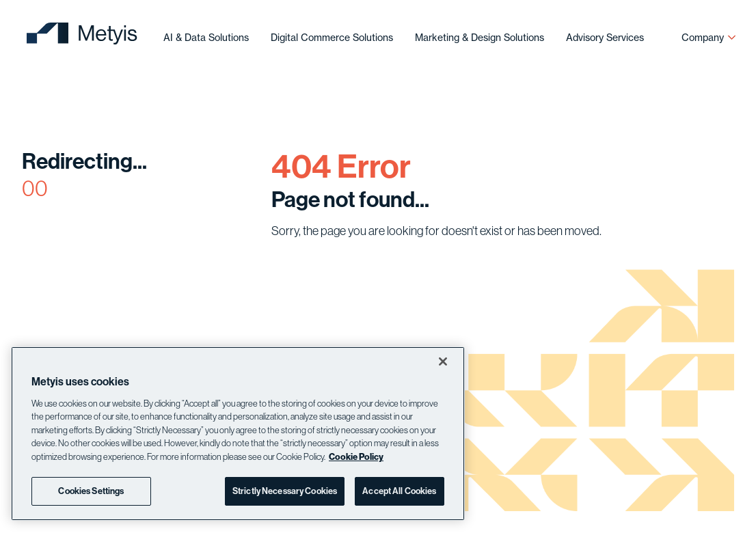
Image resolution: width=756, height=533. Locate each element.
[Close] (443, 361)
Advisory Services (605, 38)
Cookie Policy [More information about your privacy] (356, 456)
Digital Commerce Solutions (332, 38)
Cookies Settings (91, 491)
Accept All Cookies (399, 491)
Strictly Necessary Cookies (285, 491)
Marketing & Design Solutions (480, 38)
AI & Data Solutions (206, 38)
